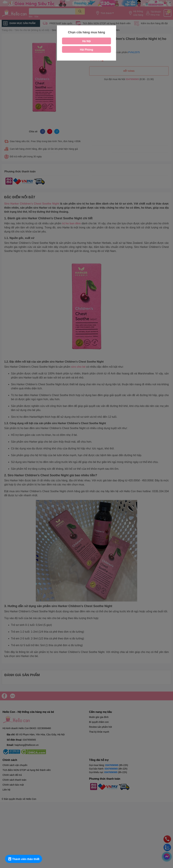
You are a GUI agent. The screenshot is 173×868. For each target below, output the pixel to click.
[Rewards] (24, 859)
